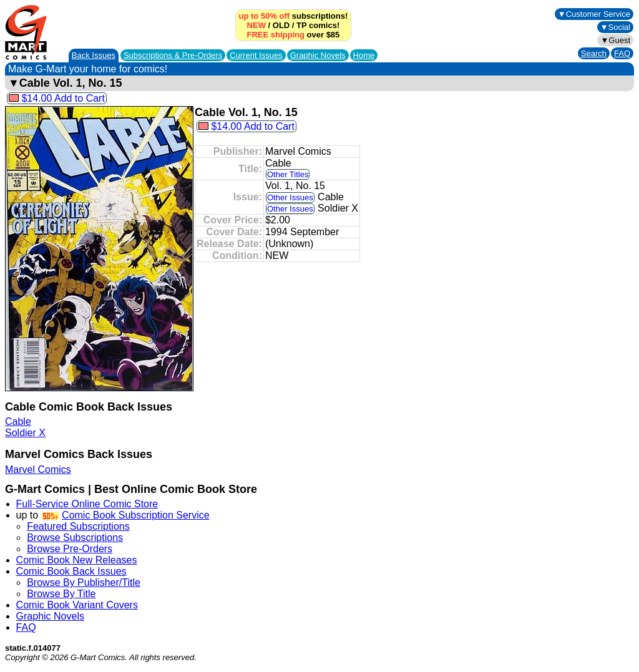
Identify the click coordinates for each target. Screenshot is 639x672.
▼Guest (615, 40)
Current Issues (256, 55)
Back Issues (94, 55)
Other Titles (288, 174)
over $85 (294, 35)
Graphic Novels (318, 55)
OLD (281, 25)
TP (301, 25)
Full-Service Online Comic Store (87, 504)
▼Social (615, 27)
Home (364, 55)
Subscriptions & (173, 55)
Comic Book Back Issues (71, 571)
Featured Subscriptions (78, 526)
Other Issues (290, 197)
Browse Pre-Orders (70, 549)
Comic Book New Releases (77, 560)
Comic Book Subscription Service (136, 515)
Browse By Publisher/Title (84, 582)
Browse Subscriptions (75, 538)
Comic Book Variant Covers (77, 605)
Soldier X (25, 433)
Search (594, 53)
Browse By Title (61, 594)
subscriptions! (294, 16)
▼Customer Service (594, 14)
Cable (18, 421)
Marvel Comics (38, 470)
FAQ (622, 53)
